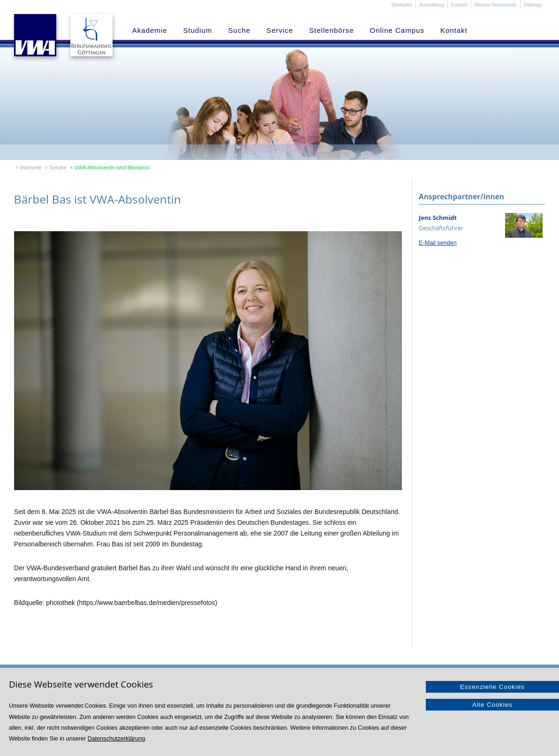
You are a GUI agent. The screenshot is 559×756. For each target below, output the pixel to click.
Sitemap (533, 5)
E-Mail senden (438, 243)
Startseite (401, 5)
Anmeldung (432, 5)
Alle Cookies (492, 705)
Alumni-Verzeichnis (495, 5)
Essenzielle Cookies (492, 687)
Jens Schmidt (438, 218)
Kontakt (460, 5)
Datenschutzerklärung (117, 739)
